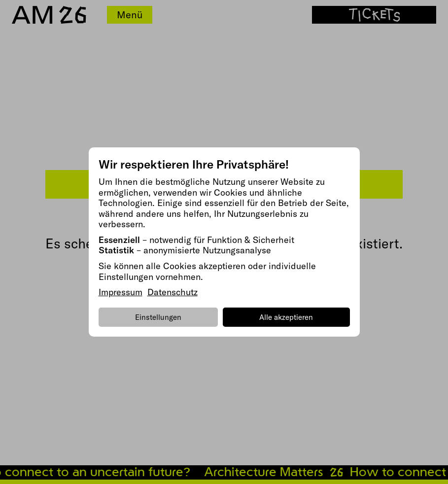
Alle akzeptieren (286, 317)
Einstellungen (158, 317)
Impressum (121, 292)
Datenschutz (172, 292)
